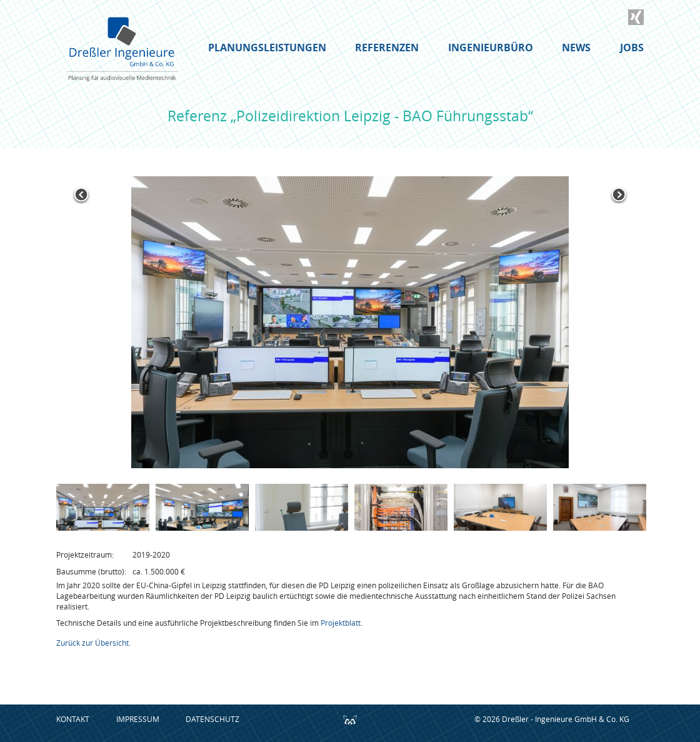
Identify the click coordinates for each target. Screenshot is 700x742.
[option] (350, 322)
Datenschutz (212, 719)
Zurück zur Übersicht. (93, 643)
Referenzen (387, 48)
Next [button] (619, 195)
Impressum (138, 719)
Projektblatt (341, 623)
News (576, 48)
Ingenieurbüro (491, 48)
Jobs (632, 48)
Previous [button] (81, 195)
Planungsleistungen (267, 48)
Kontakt (73, 719)
